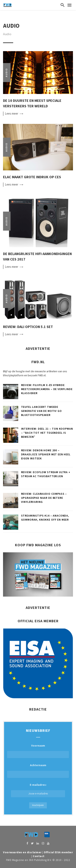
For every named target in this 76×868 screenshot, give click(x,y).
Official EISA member (58, 852)
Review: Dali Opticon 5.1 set (28, 327)
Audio (7, 73)
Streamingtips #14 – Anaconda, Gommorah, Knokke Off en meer (45, 518)
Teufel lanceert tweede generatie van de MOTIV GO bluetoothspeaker (41, 411)
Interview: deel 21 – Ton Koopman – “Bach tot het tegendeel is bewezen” (47, 433)
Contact (39, 856)
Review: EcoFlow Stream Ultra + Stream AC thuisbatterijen (46, 474)
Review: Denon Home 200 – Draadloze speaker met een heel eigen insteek (46, 455)
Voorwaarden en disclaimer (22, 852)
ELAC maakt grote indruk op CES (32, 177)
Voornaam (38, 746)
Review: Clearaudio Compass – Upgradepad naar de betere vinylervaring (44, 498)
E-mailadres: (38, 790)
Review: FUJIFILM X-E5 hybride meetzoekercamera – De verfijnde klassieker (47, 389)
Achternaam (38, 765)
